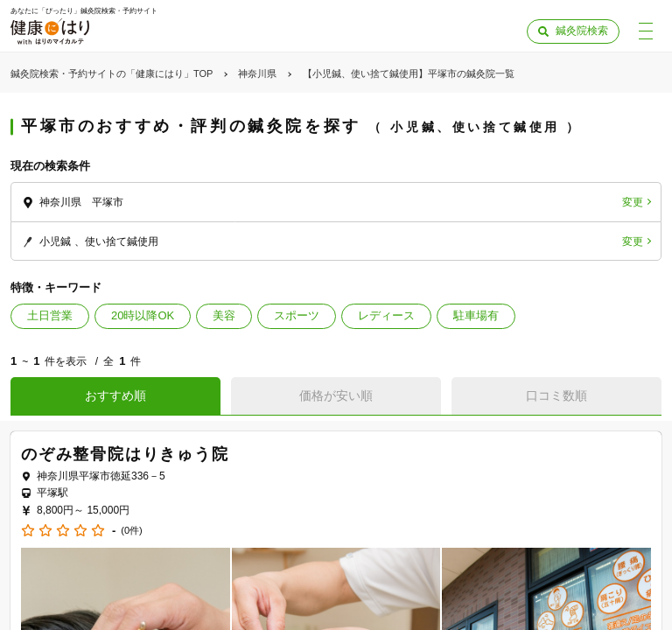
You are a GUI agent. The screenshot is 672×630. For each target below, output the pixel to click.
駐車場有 (476, 315)
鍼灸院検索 (582, 31)
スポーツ (297, 315)
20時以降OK (143, 315)
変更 (633, 202)
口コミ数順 (556, 395)
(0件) (131, 531)
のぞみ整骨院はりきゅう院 (125, 454)
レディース (386, 315)
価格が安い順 (336, 395)
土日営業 (50, 315)
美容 (224, 315)
